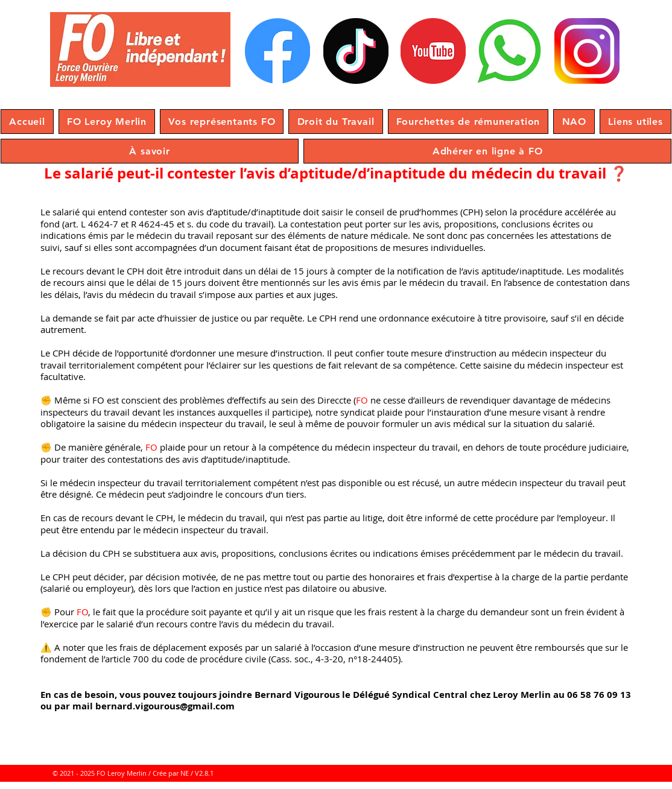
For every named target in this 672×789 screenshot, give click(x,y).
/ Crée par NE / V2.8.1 (181, 773)
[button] (107, 122)
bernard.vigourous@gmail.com (165, 706)
